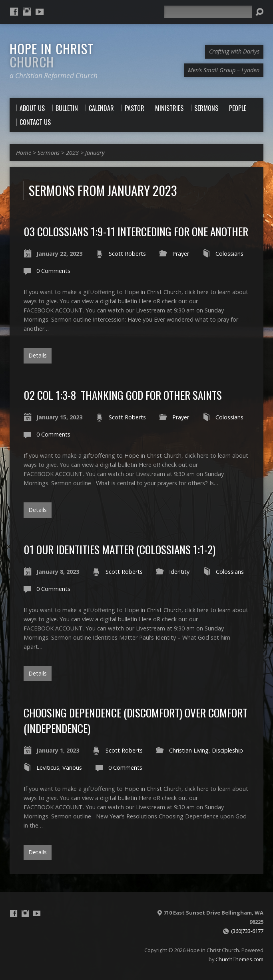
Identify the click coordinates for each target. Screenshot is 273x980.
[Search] (208, 12)
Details (38, 355)
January (95, 153)
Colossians (229, 254)
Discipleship (227, 750)
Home (24, 153)
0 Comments (53, 271)
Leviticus (48, 768)
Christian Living (189, 750)
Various (72, 768)
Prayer (181, 254)
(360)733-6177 (247, 931)
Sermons (49, 153)
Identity (179, 572)
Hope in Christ (52, 55)
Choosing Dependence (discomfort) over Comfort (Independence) (136, 720)
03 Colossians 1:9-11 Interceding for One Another (136, 231)
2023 (72, 153)
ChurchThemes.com (239, 959)
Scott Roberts (127, 254)
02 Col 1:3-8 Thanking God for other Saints (123, 395)
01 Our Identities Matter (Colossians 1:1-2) (120, 549)
